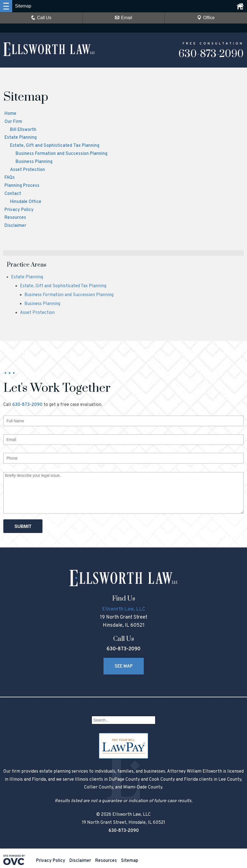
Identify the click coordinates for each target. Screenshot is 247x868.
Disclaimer (15, 226)
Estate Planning (21, 138)
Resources (15, 218)
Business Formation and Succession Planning (61, 154)
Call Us (41, 18)
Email (123, 18)
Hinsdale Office (26, 202)
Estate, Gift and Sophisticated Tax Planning (55, 146)
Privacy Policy (19, 210)
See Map (124, 666)
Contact (13, 194)
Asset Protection (27, 170)
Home (10, 114)
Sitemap (130, 861)
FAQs (10, 178)
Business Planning (34, 162)
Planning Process (22, 186)
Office (206, 18)
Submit (23, 526)
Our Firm (13, 122)
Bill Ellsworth (23, 130)
